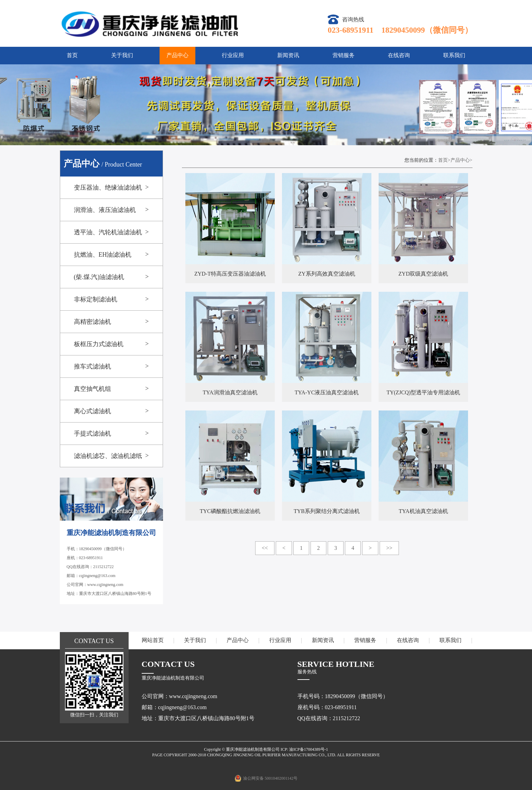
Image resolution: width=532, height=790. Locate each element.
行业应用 (233, 55)
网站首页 (153, 640)
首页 (72, 55)
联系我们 (454, 55)
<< (265, 548)
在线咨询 (399, 55)
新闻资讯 (288, 55)
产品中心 (177, 55)
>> (389, 548)
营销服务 (344, 55)
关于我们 (122, 55)
